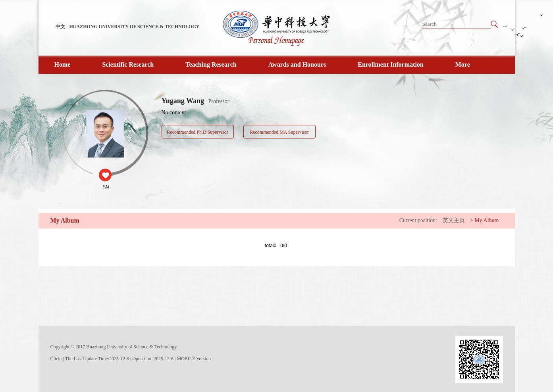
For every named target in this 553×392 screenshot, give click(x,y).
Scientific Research (128, 64)
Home (63, 64)
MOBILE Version (194, 359)
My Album (487, 220)
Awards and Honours (297, 64)
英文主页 (454, 220)
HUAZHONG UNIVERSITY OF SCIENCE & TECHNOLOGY (135, 27)
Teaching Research (211, 64)
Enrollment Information (390, 64)
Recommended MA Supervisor (279, 132)
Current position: (418, 220)
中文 (60, 27)
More (463, 64)
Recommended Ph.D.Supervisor (197, 132)
